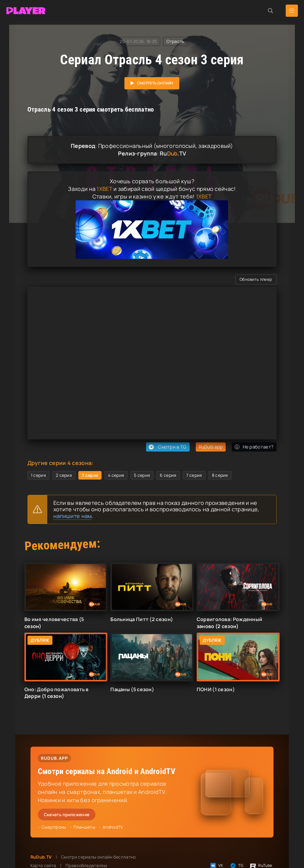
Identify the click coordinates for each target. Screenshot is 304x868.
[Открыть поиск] (270, 11)
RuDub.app (211, 447)
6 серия (168, 475)
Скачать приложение (67, 814)
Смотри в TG (167, 447)
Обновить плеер (256, 279)
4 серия (116, 475)
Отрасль (175, 41)
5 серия (142, 475)
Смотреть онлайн (155, 83)
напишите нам (73, 516)
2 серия (64, 475)
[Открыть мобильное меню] (292, 11)
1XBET (104, 189)
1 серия (38, 475)
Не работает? (254, 447)
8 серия (220, 475)
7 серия (194, 475)
